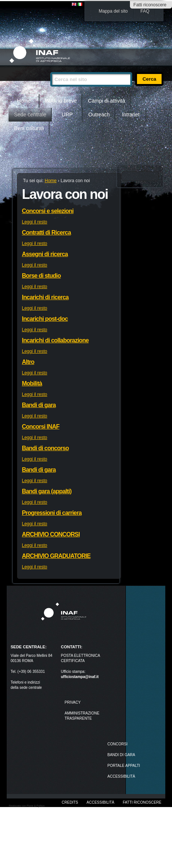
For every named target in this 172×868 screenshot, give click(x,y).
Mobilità (32, 383)
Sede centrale (30, 114)
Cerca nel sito (50, 69)
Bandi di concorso (45, 448)
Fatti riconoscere (150, 5)
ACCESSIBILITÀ (121, 776)
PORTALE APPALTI (124, 766)
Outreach (99, 114)
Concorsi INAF (41, 427)
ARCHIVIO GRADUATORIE (56, 556)
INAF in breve (61, 101)
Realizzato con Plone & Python (27, 806)
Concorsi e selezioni (48, 211)
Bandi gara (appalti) (47, 491)
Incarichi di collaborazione (55, 340)
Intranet (130, 114)
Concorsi (118, 744)
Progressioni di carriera (52, 513)
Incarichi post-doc (45, 319)
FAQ (145, 11)
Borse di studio (41, 276)
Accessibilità (101, 802)
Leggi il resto (35, 222)
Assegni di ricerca (45, 254)
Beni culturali (29, 128)
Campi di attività (106, 101)
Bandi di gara (39, 405)
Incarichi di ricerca (45, 297)
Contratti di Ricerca (47, 233)
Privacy (72, 702)
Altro (28, 362)
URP (67, 114)
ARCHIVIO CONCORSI (51, 534)
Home (24, 101)
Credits (70, 802)
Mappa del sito (113, 11)
